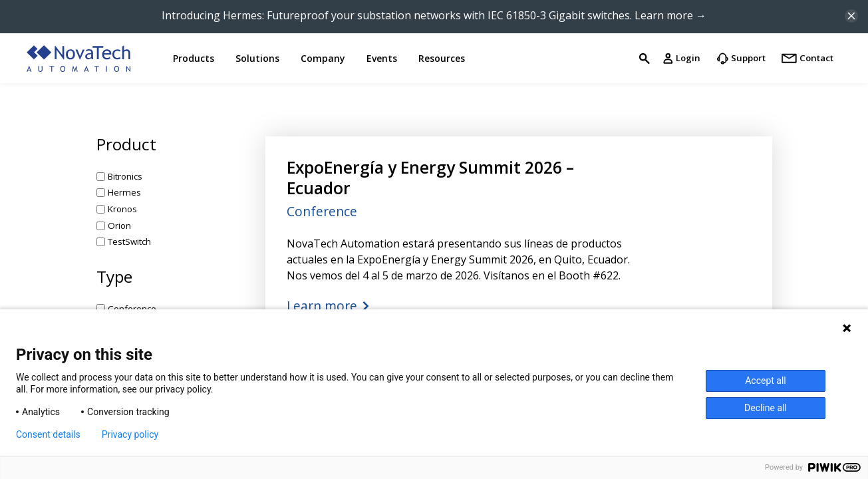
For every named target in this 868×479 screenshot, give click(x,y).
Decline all (766, 408)
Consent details (48, 434)
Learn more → (670, 15)
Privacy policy (130, 434)
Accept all (766, 381)
